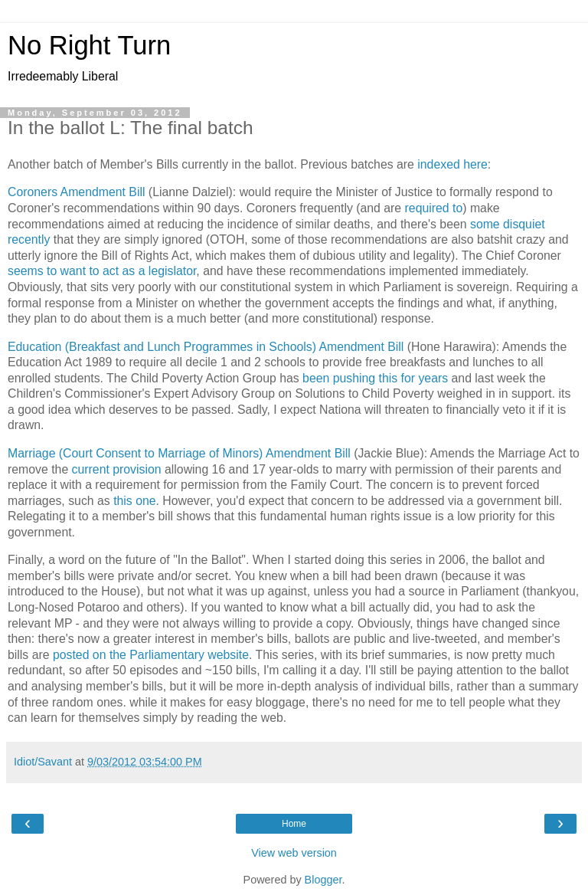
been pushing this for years (375, 378)
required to (434, 208)
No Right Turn (89, 45)
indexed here (452, 164)
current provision (117, 469)
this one (134, 501)
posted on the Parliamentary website (151, 655)
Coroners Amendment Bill (76, 192)
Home (294, 824)
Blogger (323, 880)
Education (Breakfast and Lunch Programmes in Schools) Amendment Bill (206, 347)
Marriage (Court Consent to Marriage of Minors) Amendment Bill (179, 453)
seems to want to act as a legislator (102, 271)
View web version (294, 853)
